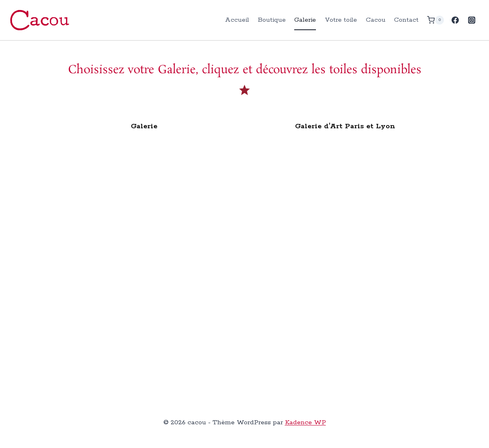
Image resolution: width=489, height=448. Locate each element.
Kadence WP (305, 422)
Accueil (237, 20)
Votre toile (341, 20)
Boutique (272, 20)
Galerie (305, 20)
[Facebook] (455, 20)
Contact (406, 20)
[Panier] (435, 20)
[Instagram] (472, 20)
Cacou (376, 20)
